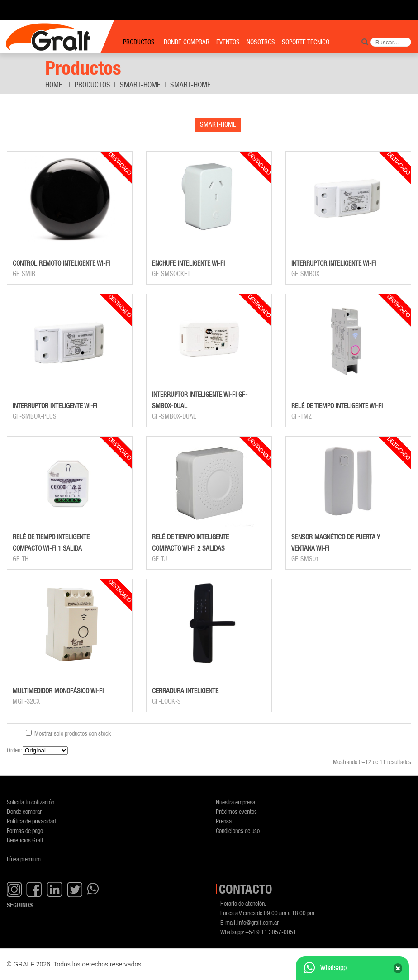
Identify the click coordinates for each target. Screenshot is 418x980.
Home (54, 85)
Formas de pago (25, 830)
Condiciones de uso (238, 830)
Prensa (224, 821)
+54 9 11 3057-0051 (271, 932)
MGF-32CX (26, 701)
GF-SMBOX (305, 274)
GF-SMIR (24, 274)
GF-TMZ (302, 416)
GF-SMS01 (305, 559)
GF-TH (21, 559)
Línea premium (24, 859)
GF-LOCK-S (166, 701)
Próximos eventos (236, 811)
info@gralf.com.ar (258, 922)
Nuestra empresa (235, 802)
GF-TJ (159, 559)
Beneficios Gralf (25, 840)
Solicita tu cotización (31, 802)
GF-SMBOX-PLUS (35, 416)
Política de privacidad (31, 821)
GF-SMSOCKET (171, 274)
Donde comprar (24, 811)
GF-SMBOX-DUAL (174, 416)
